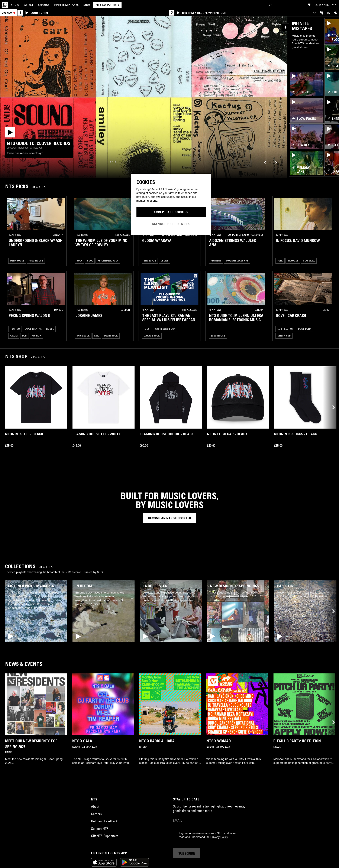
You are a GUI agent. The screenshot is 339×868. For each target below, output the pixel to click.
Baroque (293, 261)
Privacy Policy (219, 837)
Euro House (218, 336)
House (50, 329)
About (95, 806)
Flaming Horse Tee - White (97, 434)
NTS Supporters (107, 5)
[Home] (5, 5)
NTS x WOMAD (219, 741)
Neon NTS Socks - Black (296, 434)
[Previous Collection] (331, 407)
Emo (97, 336)
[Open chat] (309, 4)
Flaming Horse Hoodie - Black (167, 434)
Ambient (216, 261)
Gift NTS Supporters (105, 836)
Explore (44, 5)
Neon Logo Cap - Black (227, 434)
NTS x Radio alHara (157, 741)
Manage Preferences (171, 224)
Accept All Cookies (171, 212)
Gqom (14, 336)
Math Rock (111, 336)
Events (33, 664)
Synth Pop (284, 336)
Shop (87, 5)
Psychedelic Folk (108, 261)
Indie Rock (83, 336)
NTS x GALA (82, 741)
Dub (25, 336)
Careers (96, 814)
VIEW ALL (39, 187)
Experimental (33, 329)
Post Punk (305, 329)
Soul (90, 261)
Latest (29, 5)
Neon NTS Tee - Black (24, 434)
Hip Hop (36, 336)
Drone (164, 261)
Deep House (17, 261)
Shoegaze (150, 261)
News (12, 664)
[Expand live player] (314, 13)
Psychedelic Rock (164, 329)
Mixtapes (66, 5)
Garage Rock (152, 336)
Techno (15, 329)
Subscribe (187, 853)
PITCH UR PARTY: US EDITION (297, 741)
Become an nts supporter (169, 518)
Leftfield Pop (285, 329)
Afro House (36, 261)
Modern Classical (237, 261)
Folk (80, 261)
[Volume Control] (335, 13)
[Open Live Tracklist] (328, 13)
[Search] (270, 5)
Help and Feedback (104, 821)
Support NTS (100, 829)
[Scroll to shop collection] (329, 169)
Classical (309, 261)
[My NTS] (322, 5)
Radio (15, 5)
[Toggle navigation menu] (334, 5)
